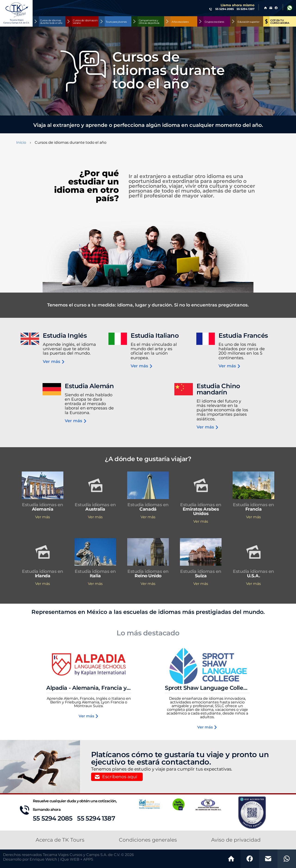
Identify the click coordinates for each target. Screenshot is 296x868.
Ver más (54, 362)
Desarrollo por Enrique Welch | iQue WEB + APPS (48, 859)
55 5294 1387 (96, 819)
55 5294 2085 (53, 819)
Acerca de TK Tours (60, 840)
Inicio (21, 143)
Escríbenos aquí (120, 777)
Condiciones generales (148, 840)
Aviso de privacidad (236, 840)
